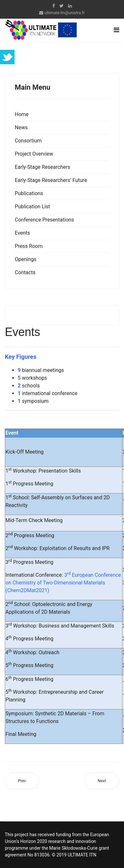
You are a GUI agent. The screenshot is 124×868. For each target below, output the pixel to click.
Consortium (28, 141)
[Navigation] (116, 30)
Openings (26, 259)
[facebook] (54, 6)
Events (22, 233)
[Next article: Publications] (102, 781)
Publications (29, 193)
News (21, 127)
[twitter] (62, 6)
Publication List (32, 207)
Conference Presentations (44, 220)
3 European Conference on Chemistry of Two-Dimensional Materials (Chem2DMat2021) (63, 583)
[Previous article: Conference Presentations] (22, 781)
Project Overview (34, 154)
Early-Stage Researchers (42, 167)
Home (22, 114)
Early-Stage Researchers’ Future (51, 180)
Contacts (25, 272)
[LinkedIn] (70, 6)
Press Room (29, 246)
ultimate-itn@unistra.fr (64, 13)
